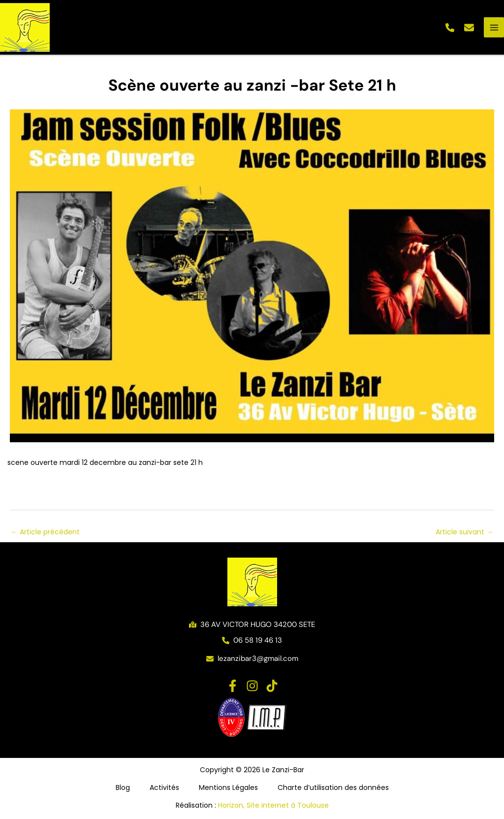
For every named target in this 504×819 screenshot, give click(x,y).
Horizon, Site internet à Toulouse (273, 805)
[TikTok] (272, 686)
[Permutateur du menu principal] (494, 27)
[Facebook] (233, 686)
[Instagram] (252, 686)
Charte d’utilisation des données (333, 787)
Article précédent (45, 532)
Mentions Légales (228, 787)
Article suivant (464, 532)
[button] (450, 28)
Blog (123, 787)
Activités (164, 787)
